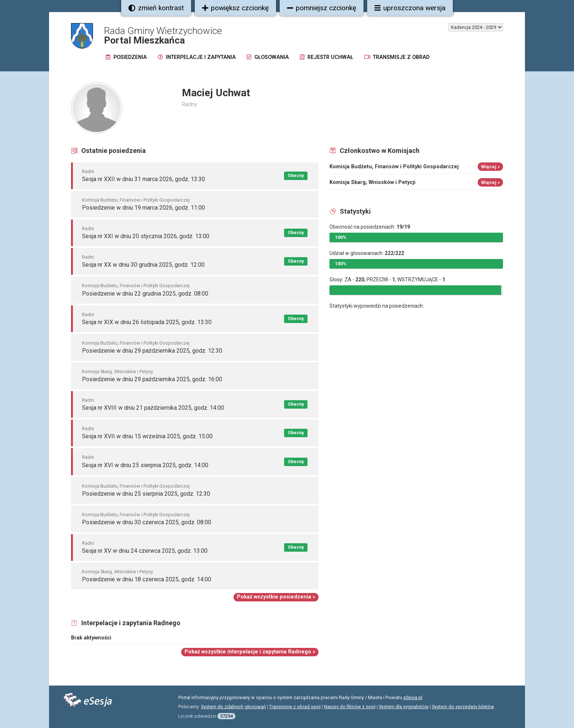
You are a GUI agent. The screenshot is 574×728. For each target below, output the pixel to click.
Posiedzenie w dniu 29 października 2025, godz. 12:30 (152, 351)
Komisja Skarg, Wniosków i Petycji (118, 371)
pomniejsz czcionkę (322, 8)
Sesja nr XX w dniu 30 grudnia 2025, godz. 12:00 (143, 265)
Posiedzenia (126, 57)
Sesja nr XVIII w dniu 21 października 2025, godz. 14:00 (153, 408)
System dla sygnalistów (404, 707)
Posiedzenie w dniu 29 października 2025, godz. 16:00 (152, 379)
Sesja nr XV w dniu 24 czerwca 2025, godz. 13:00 (145, 551)
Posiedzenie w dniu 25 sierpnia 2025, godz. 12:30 (146, 494)
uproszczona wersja (410, 8)
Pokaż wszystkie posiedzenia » (276, 597)
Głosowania (268, 57)
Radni (88, 171)
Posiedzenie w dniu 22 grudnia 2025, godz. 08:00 (145, 294)
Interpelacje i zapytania (197, 57)
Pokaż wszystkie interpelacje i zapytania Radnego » (250, 652)
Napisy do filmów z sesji (350, 707)
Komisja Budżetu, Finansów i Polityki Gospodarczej (136, 200)
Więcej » (490, 167)
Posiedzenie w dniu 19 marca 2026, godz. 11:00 (143, 208)
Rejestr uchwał (327, 57)
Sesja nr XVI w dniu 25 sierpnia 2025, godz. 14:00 (145, 465)
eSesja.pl (413, 697)
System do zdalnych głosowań (233, 707)
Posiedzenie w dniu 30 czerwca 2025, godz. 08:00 (147, 522)
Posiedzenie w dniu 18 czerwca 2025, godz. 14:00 (147, 579)
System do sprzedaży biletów (463, 707)
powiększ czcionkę (235, 8)
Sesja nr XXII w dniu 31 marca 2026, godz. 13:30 (143, 179)
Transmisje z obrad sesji (295, 707)
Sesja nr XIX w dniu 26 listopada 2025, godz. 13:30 (147, 322)
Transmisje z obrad (397, 57)
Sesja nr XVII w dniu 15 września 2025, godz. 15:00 (147, 436)
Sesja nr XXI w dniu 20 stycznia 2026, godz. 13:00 (146, 236)
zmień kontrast (156, 8)
